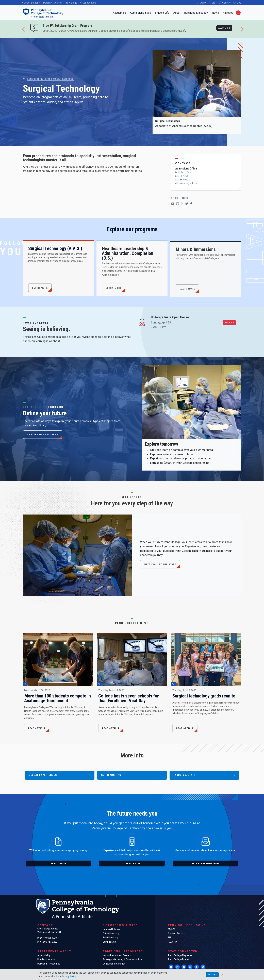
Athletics (228, 13)
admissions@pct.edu (186, 183)
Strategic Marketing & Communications (123, 959)
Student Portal (176, 934)
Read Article (37, 728)
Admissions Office (186, 168)
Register (229, 323)
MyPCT (172, 929)
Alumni (58, 3)
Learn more (224, 28)
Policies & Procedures (49, 964)
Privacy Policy (69, 976)
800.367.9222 (183, 180)
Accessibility (44, 955)
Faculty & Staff (204, 775)
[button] (24, 29)
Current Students (31, 3)
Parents (47, 3)
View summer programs (43, 434)
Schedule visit (132, 864)
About (177, 13)
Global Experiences (60, 775)
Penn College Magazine (180, 955)
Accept (212, 975)
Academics (119, 13)
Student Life (162, 13)
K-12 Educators (88, 3)
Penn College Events (179, 959)
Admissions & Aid (141, 13)
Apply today (58, 864)
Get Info (226, 3)
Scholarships (132, 775)
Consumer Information (114, 964)
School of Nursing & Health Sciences (48, 79)
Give (239, 3)
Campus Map (109, 942)
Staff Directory (110, 938)
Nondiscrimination (46, 959)
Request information (206, 864)
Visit (214, 3)
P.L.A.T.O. (173, 942)
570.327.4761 (183, 176)
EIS (170, 938)
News (215, 13)
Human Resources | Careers (117, 955)
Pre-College (71, 3)
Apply (203, 3)
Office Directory (111, 934)
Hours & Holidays (111, 929)
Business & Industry (196, 13)
